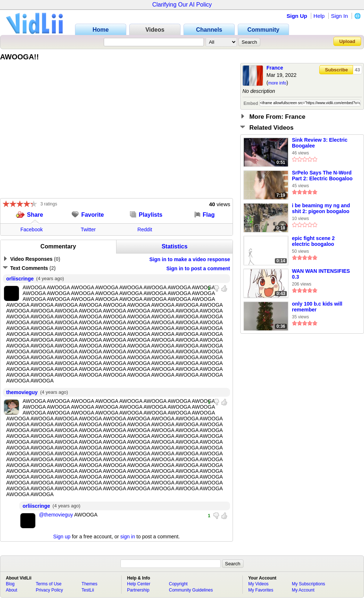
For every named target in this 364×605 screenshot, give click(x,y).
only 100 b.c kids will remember (317, 307)
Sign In (339, 16)
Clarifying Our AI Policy (182, 5)
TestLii (88, 590)
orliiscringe (20, 279)
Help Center (139, 584)
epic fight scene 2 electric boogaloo (313, 241)
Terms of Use (49, 584)
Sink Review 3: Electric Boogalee (320, 143)
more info (277, 83)
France (275, 68)
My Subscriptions (308, 584)
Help (319, 16)
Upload (347, 41)
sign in (128, 537)
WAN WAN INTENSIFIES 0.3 (321, 274)
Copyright (178, 584)
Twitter (88, 229)
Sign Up (297, 16)
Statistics (175, 246)
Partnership (138, 590)
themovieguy (22, 392)
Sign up (62, 537)
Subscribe (337, 70)
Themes (89, 584)
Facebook (31, 229)
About (11, 590)
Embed (251, 103)
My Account (303, 590)
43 (357, 70)
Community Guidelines (191, 590)
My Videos (258, 584)
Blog (10, 584)
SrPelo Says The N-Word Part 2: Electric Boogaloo (322, 176)
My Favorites (261, 590)
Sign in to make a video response (190, 259)
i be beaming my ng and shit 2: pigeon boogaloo (321, 208)
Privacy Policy (49, 590)
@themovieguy (56, 515)
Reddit (145, 229)
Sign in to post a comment (198, 268)
